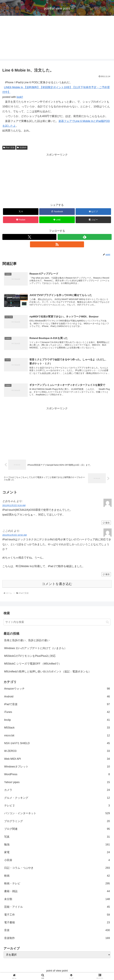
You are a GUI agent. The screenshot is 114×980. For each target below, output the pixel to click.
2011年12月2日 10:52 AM (15, 536)
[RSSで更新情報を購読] (57, 244)
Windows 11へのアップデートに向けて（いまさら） (35, 649)
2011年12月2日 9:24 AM (14, 506)
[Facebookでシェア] (57, 212)
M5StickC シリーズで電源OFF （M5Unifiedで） (33, 664)
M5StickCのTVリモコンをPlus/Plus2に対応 (30, 657)
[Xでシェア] (21, 212)
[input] (57, 623)
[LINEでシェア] (57, 220)
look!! (20, 97)
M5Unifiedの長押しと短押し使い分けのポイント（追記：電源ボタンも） (48, 672)
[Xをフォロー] (29, 237)
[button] (93, 220)
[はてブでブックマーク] (93, 212)
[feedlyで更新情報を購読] (85, 237)
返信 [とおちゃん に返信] (106, 523)
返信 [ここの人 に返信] (106, 575)
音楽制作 (22, 148)
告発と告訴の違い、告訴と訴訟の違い (27, 641)
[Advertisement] (57, 38)
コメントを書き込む (57, 584)
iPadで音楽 (9, 148)
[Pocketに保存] (21, 220)
